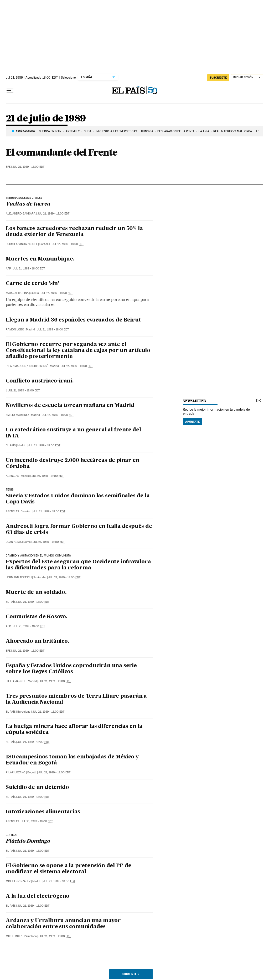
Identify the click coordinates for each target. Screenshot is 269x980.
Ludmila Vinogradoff (22, 244)
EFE (8, 167)
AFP (8, 269)
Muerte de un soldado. (36, 593)
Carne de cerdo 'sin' (32, 284)
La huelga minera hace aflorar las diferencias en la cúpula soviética (74, 730)
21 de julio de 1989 (46, 119)
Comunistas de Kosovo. (37, 617)
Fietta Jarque (16, 681)
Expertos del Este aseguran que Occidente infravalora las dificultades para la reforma (78, 565)
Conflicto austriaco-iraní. (40, 381)
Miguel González (18, 881)
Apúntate (193, 422)
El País (11, 445)
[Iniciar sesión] (247, 78)
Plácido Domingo (28, 841)
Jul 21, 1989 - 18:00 (28, 167)
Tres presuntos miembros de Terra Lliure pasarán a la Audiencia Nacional (76, 699)
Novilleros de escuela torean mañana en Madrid (70, 406)
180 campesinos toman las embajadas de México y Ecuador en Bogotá (72, 760)
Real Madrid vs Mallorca (233, 131)
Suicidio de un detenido (37, 788)
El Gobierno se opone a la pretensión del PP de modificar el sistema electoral (69, 869)
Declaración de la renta (176, 131)
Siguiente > (131, 974)
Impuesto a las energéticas (116, 131)
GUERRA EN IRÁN (50, 131)
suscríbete (218, 78)
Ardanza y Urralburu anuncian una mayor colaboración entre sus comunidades (63, 924)
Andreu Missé (38, 366)
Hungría (147, 131)
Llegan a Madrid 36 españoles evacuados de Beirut (73, 320)
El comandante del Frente (61, 152)
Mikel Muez (14, 936)
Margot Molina (17, 293)
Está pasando (25, 131)
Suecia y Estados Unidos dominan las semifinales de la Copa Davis (78, 499)
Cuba (87, 131)
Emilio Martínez (17, 415)
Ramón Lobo (15, 330)
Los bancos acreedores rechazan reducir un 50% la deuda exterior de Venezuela (74, 232)
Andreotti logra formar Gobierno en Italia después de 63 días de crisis (79, 530)
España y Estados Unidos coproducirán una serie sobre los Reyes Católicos (71, 669)
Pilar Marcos (16, 366)
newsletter (194, 401)
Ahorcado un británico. (37, 641)
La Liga (204, 131)
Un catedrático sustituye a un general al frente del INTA (73, 433)
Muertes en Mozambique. (40, 259)
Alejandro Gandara (21, 214)
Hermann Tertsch (19, 577)
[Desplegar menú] (10, 91)
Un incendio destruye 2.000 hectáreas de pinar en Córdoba (73, 464)
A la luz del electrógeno (38, 896)
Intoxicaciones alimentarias (43, 812)
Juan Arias (14, 542)
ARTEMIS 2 (73, 131)
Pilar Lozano (16, 772)
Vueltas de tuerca (28, 204)
